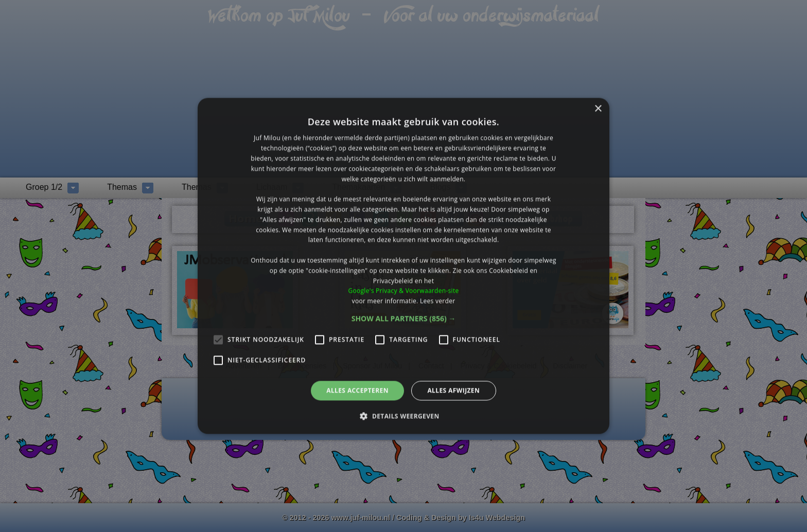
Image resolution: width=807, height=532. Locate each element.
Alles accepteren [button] (357, 390)
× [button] (598, 109)
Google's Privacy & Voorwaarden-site (403, 291)
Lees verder (438, 301)
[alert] (403, 266)
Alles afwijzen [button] (453, 390)
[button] (404, 318)
